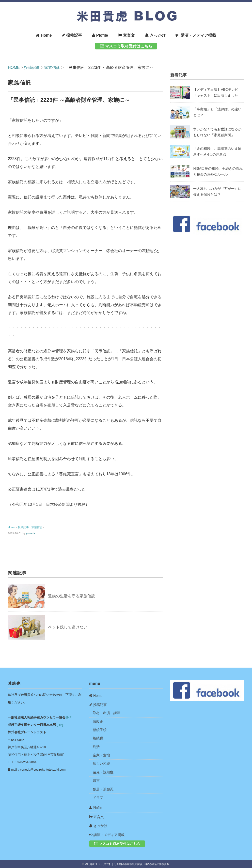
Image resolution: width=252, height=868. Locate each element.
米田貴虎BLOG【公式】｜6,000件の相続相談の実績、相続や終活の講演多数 (127, 864)
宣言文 (126, 35)
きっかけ (155, 35)
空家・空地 (101, 755)
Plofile (100, 35)
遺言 (96, 780)
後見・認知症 (103, 772)
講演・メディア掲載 (196, 35)
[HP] (70, 717)
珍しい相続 (101, 763)
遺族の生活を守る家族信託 (72, 596)
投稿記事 (72, 35)
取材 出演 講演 (107, 713)
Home (44, 35)
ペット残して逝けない (68, 627)
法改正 (98, 721)
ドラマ (98, 797)
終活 (96, 747)
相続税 (98, 738)
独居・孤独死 (103, 789)
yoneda (31, 533)
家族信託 (20, 83)
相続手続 (100, 730)
